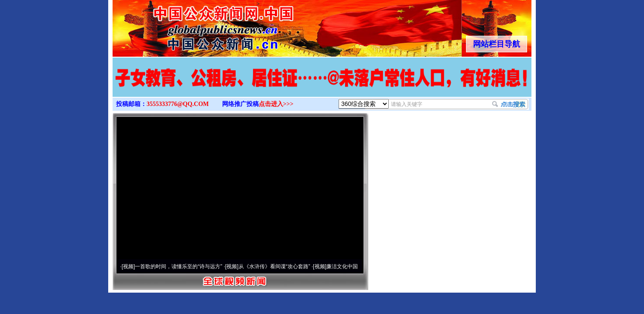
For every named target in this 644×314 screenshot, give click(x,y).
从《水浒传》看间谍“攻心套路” (274, 266)
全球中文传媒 (185, 25)
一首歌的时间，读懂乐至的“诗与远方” (178, 266)
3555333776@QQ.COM (178, 104)
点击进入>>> (276, 104)
